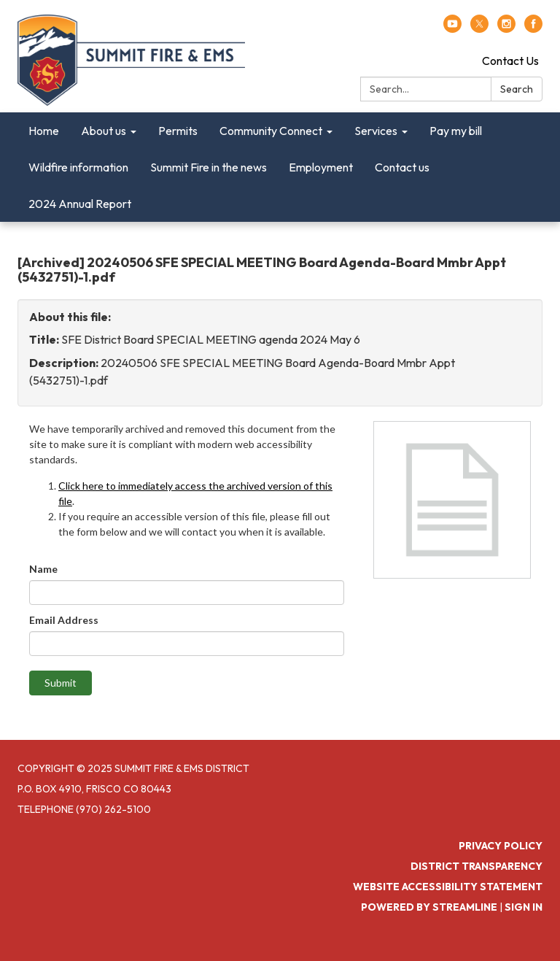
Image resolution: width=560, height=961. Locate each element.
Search (517, 89)
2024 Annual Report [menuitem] (80, 204)
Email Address (64, 620)
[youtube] (452, 28)
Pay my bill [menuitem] (456, 131)
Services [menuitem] (376, 131)
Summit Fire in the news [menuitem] (209, 167)
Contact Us (510, 61)
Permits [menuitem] (178, 131)
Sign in (524, 907)
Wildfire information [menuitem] (78, 167)
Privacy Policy (501, 846)
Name (43, 569)
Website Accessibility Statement (448, 887)
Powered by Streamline (429, 907)
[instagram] (506, 28)
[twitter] (479, 28)
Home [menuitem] (44, 131)
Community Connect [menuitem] (271, 131)
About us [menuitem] (104, 131)
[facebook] (533, 28)
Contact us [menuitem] (402, 167)
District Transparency (477, 866)
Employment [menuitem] (321, 167)
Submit (61, 683)
